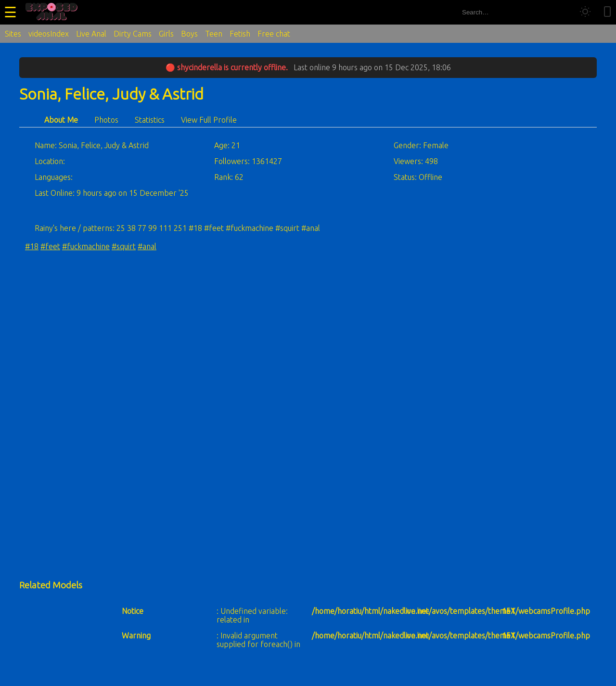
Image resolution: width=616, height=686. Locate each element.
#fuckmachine (86, 246)
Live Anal (91, 34)
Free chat (274, 34)
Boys (189, 34)
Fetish (240, 34)
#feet (50, 246)
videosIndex (49, 34)
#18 (32, 246)
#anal (147, 246)
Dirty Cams (133, 34)
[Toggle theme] (585, 12)
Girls (166, 34)
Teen (214, 34)
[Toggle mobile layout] (607, 12)
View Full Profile (209, 120)
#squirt (124, 246)
